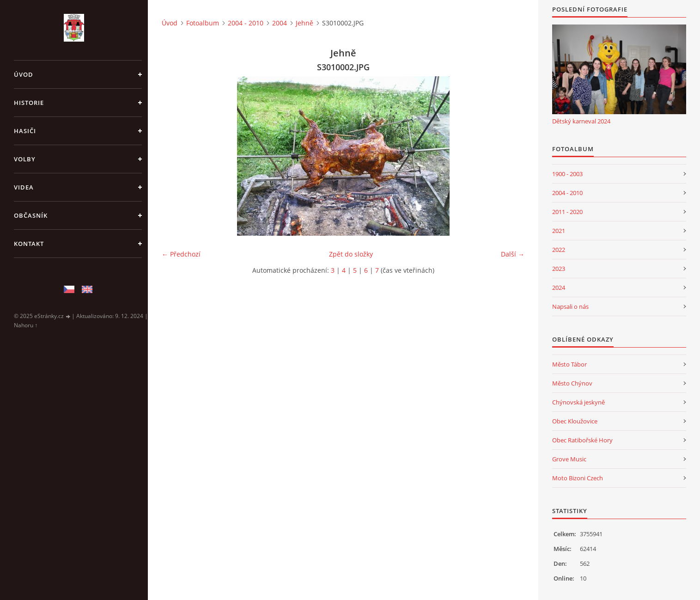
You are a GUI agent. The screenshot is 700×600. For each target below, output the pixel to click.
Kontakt (29, 244)
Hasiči (25, 131)
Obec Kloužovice (575, 421)
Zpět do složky (351, 254)
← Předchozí (181, 254)
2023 (559, 269)
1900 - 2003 (567, 174)
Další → (513, 254)
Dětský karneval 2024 (581, 121)
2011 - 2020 (567, 212)
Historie (29, 103)
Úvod (24, 74)
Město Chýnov (572, 383)
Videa (24, 187)
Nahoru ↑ (26, 325)
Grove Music (569, 459)
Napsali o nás (570, 306)
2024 (559, 288)
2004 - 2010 (246, 23)
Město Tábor (569, 364)
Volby (25, 159)
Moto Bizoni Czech (578, 478)
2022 (559, 250)
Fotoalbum (203, 23)
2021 (559, 231)
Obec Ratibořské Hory (582, 440)
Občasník (31, 215)
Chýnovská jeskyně (578, 402)
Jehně (304, 23)
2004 (280, 23)
